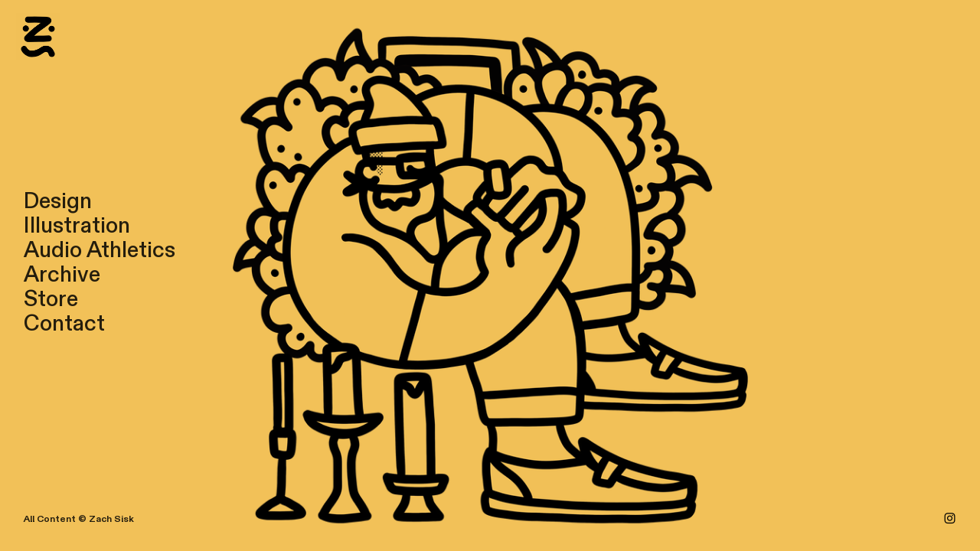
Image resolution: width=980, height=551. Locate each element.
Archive (62, 275)
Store (51, 299)
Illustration (77, 226)
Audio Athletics (100, 250)
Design (58, 201)
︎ (950, 519)
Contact (64, 324)
